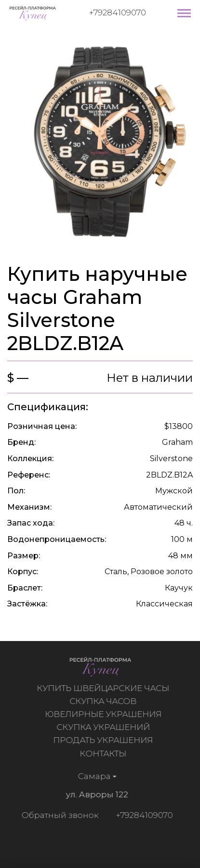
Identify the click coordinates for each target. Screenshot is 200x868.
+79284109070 (118, 13)
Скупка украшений (105, 727)
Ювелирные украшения (105, 714)
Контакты (104, 754)
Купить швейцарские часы (104, 688)
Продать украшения (104, 740)
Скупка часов (104, 701)
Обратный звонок (58, 815)
